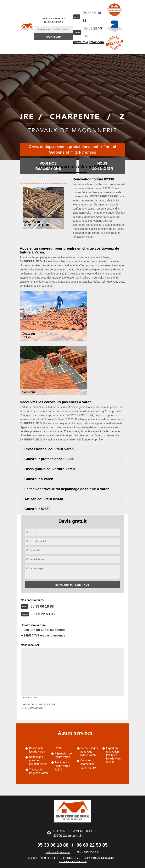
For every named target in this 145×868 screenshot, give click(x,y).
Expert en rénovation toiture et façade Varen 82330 (114, 755)
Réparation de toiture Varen (63, 755)
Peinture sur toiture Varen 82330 (62, 766)
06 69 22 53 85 (93, 32)
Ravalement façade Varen (37, 750)
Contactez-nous (73, 861)
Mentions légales (100, 858)
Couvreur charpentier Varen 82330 (88, 764)
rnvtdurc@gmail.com (88, 42)
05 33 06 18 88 (92, 17)
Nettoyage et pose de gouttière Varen (38, 760)
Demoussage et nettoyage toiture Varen (90, 752)
